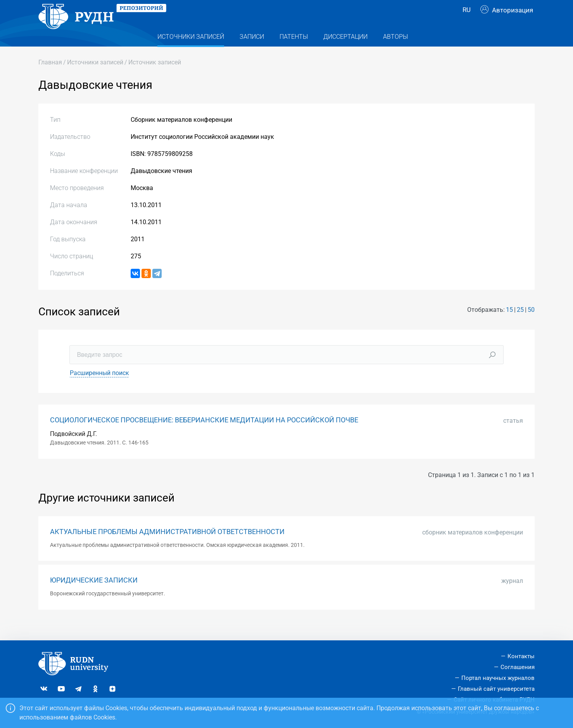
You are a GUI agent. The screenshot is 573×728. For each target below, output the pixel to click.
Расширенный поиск (99, 388)
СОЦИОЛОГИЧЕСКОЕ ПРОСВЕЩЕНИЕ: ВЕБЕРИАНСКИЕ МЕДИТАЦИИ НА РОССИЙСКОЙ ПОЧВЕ (204, 436)
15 (509, 325)
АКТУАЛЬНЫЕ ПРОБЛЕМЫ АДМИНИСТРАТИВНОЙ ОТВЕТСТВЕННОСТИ (167, 547)
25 (520, 325)
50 (531, 325)
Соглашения (518, 667)
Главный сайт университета (496, 689)
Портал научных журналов (498, 678)
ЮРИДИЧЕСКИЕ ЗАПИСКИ (94, 596)
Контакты (521, 657)
